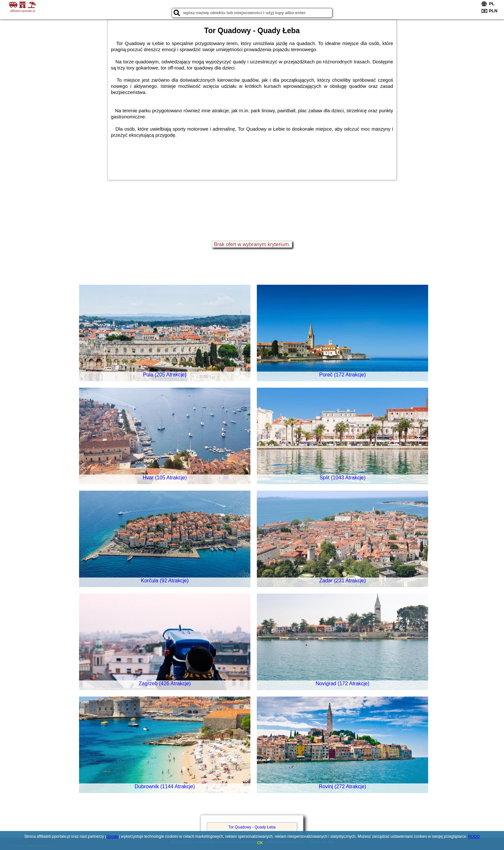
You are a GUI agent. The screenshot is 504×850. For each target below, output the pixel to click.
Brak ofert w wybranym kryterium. (252, 244)
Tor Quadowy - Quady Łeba (252, 827)
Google (113, 836)
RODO (474, 836)
